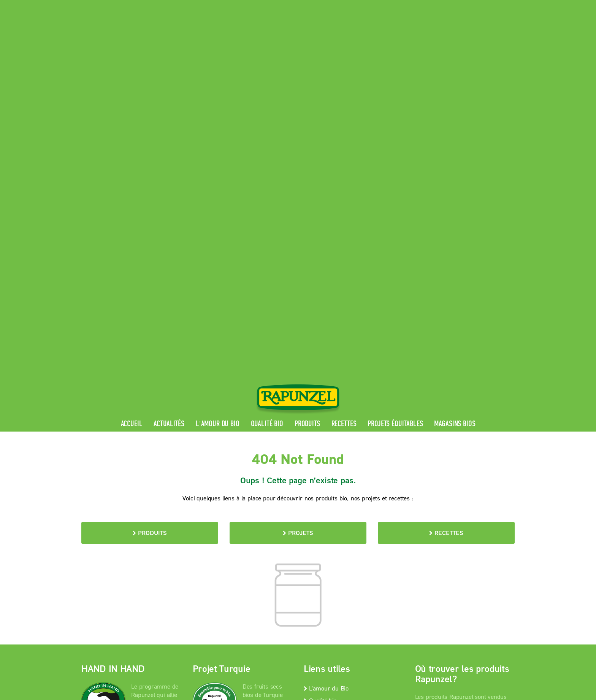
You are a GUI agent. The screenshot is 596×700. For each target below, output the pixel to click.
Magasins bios (455, 175)
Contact (451, 6)
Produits (307, 175)
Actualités (169, 175)
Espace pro (371, 6)
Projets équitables (395, 175)
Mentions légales (191, 550)
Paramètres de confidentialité (144, 560)
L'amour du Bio (218, 175)
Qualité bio (267, 175)
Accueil (132, 175)
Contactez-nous (326, 464)
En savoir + (111, 511)
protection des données (255, 550)
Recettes (344, 175)
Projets (298, 284)
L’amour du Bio (326, 439)
